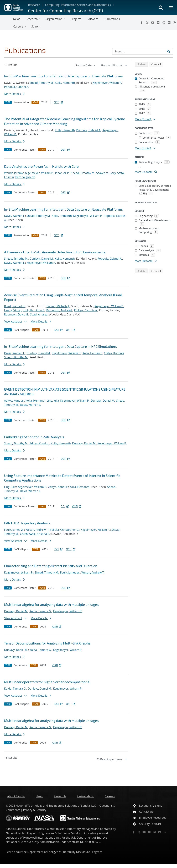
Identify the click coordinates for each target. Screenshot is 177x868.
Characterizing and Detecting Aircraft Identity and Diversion (51, 566)
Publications (112, 19)
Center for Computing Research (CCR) (66, 10)
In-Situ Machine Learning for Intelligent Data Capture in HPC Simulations (60, 346)
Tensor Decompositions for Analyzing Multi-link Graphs (47, 643)
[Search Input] (143, 51)
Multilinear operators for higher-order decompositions (47, 682)
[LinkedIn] (169, 23)
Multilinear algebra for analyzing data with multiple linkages (51, 604)
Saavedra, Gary (106, 173)
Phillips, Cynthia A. (86, 310)
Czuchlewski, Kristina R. (35, 534)
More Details (14, 94)
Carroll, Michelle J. (58, 306)
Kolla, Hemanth (65, 83)
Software (93, 19)
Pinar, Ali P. (62, 173)
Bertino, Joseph (25, 177)
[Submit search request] (169, 51)
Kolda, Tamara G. (41, 611)
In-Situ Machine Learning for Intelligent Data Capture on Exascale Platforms (63, 76)
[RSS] (165, 832)
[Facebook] (142, 23)
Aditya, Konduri (114, 353)
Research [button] (32, 19)
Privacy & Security (35, 810)
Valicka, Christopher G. (65, 530)
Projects (76, 19)
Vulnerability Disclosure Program (81, 852)
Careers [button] (18, 26)
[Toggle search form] (161, 8)
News (17, 19)
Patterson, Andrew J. (59, 310)
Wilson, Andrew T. (37, 530)
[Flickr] (158, 23)
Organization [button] (54, 19)
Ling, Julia (53, 401)
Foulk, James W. (14, 530)
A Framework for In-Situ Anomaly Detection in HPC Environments (55, 252)
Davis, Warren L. (15, 216)
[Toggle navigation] (7, 23)
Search (36, 26)
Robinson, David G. (16, 314)
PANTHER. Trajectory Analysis (27, 523)
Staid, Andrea (39, 314)
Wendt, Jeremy (14, 173)
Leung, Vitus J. (13, 310)
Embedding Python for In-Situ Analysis (34, 437)
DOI (59, 330)
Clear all (157, 64)
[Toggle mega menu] (171, 8)
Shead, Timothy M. (42, 83)
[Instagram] (164, 23)
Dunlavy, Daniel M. (41, 259)
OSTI (59, 102)
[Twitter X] (147, 23)
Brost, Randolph (15, 306)
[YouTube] (153, 23)
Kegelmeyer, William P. (107, 83)
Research (34, 5)
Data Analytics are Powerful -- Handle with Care (41, 166)
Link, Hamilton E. (34, 310)
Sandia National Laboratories (25, 829)
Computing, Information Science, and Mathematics (78, 5)
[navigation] (86, 65)
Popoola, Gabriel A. (17, 87)
